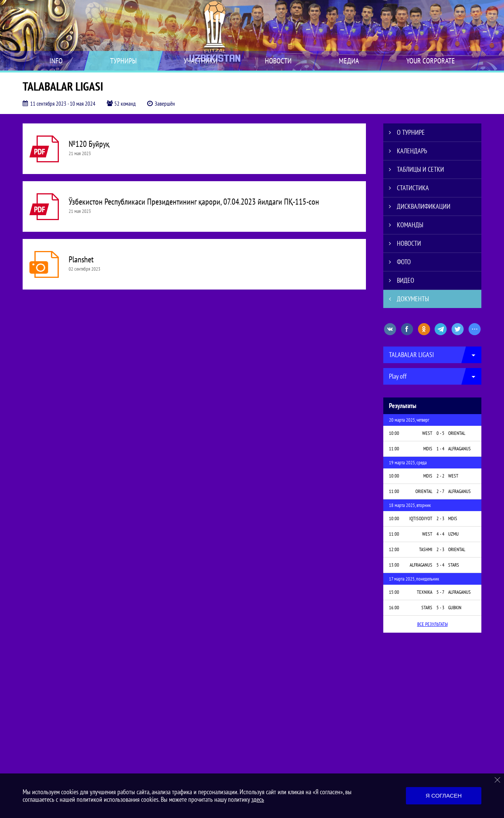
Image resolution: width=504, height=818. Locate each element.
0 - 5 (440, 433)
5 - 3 (440, 608)
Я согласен (444, 796)
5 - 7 (440, 592)
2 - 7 (440, 491)
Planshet (81, 259)
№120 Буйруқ (89, 144)
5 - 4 (440, 565)
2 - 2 (440, 476)
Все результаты (433, 624)
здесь (258, 799)
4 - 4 (440, 534)
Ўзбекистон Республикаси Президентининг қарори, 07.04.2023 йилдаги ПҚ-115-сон (194, 202)
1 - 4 (440, 449)
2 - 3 (440, 518)
